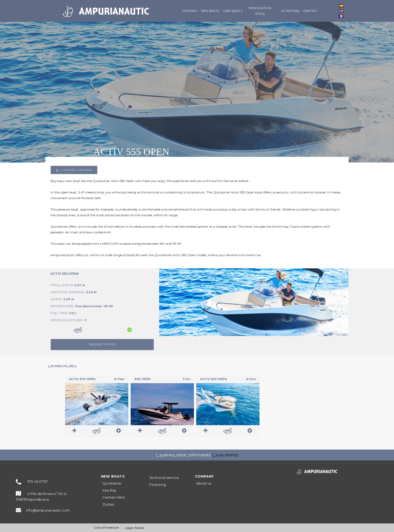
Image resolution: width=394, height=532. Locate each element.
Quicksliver (112, 483)
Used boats (233, 11)
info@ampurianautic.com (48, 510)
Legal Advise (134, 528)
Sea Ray (109, 490)
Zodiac (108, 504)
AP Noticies (290, 11)
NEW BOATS (210, 11)
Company (190, 11)
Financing (158, 485)
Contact (310, 11)
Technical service (164, 478)
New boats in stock (260, 11)
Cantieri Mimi (114, 497)
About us (204, 483)
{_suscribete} (225, 455)
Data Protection (107, 527)
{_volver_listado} (74, 170)
